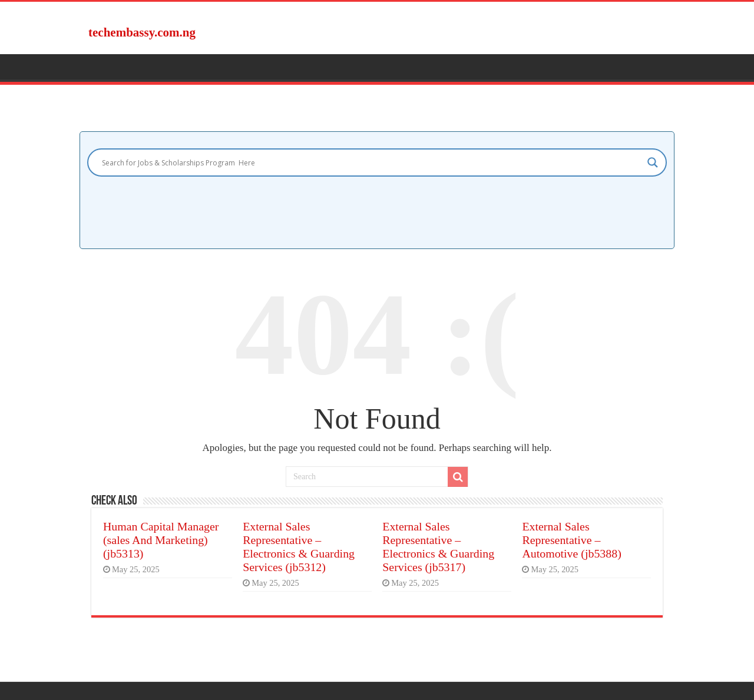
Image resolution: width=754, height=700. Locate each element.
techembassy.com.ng (142, 32)
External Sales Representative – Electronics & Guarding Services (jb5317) (438, 547)
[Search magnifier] (653, 162)
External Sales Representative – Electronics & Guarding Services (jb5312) (299, 547)
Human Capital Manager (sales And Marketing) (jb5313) (161, 540)
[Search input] (372, 162)
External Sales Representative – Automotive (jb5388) (571, 540)
